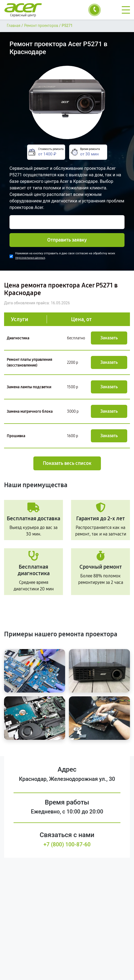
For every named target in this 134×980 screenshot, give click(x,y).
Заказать (109, 338)
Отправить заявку (67, 240)
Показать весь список (67, 463)
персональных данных (30, 258)
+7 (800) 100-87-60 (67, 844)
